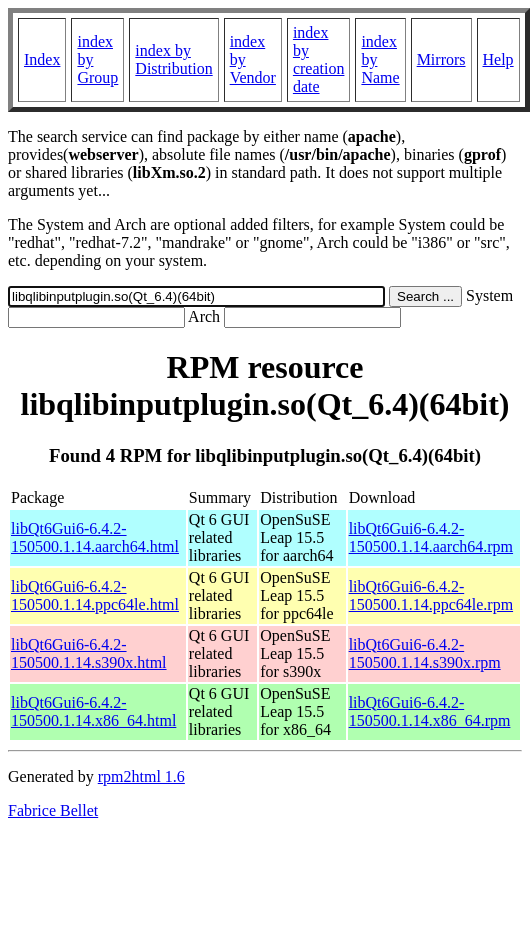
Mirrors (441, 59)
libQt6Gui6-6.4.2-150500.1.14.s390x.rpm (425, 653)
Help (498, 59)
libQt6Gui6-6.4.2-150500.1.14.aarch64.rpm (431, 537)
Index (42, 59)
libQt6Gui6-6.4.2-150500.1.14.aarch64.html (95, 537)
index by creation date (319, 59)
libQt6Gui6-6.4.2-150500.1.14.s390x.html (89, 653)
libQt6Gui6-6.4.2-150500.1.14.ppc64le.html (95, 595)
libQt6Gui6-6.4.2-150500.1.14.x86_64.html (93, 711)
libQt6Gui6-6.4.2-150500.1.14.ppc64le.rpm (431, 595)
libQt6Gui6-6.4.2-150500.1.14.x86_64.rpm (430, 711)
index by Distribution (173, 59)
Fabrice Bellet (53, 810)
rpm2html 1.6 (141, 776)
